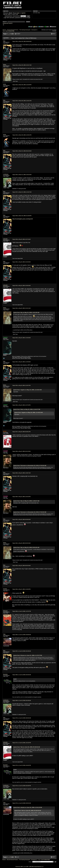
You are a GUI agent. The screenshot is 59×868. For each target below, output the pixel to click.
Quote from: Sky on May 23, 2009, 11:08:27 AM (26, 501)
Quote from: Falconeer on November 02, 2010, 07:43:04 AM (30, 466)
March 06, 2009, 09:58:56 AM (22, 41)
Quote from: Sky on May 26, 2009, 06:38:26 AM (26, 547)
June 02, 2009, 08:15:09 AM (22, 701)
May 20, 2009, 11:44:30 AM (22, 338)
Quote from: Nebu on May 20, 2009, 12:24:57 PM (27, 409)
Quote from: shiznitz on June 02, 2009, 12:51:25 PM (28, 807)
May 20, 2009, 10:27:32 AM (22, 239)
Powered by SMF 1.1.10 (21, 867)
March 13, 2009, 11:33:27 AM (22, 192)
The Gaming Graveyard (25, 30)
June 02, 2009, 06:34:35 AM (22, 675)
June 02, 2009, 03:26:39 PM (22, 765)
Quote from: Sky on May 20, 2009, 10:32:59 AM (26, 312)
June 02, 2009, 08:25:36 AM (22, 718)
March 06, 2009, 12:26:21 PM (22, 101)
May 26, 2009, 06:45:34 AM (22, 543)
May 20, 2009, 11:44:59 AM (22, 362)
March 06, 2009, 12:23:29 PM (22, 85)
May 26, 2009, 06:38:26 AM (22, 520)
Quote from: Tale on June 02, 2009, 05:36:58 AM (27, 747)
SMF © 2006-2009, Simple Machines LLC (35, 867)
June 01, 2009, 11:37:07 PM (22, 611)
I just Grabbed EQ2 (10, 31)
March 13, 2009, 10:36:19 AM (22, 175)
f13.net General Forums (13, 30)
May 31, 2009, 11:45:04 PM (22, 589)
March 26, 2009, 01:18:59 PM (22, 216)
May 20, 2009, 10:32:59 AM (22, 262)
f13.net (4, 30)
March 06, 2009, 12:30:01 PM (22, 135)
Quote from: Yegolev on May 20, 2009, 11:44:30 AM (27, 390)
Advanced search (8, 23)
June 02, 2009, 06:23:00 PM (22, 786)
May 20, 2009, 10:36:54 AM (22, 286)
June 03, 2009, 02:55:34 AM (22, 803)
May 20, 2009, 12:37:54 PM (22, 405)
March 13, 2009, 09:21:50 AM (22, 151)
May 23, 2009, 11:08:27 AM (22, 473)
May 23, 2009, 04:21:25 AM (22, 451)
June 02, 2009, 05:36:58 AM (22, 635)
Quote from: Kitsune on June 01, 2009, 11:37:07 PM (28, 655)
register (23, 13)
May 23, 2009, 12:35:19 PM (22, 497)
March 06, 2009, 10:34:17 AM (22, 65)
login (18, 13)
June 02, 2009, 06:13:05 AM (22, 651)
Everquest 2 (34, 30)
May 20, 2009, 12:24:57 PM (22, 385)
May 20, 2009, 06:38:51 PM (22, 432)
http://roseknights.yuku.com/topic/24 (23, 219)
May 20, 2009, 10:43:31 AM (22, 308)
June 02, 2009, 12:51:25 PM (22, 743)
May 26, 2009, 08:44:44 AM (22, 566)
